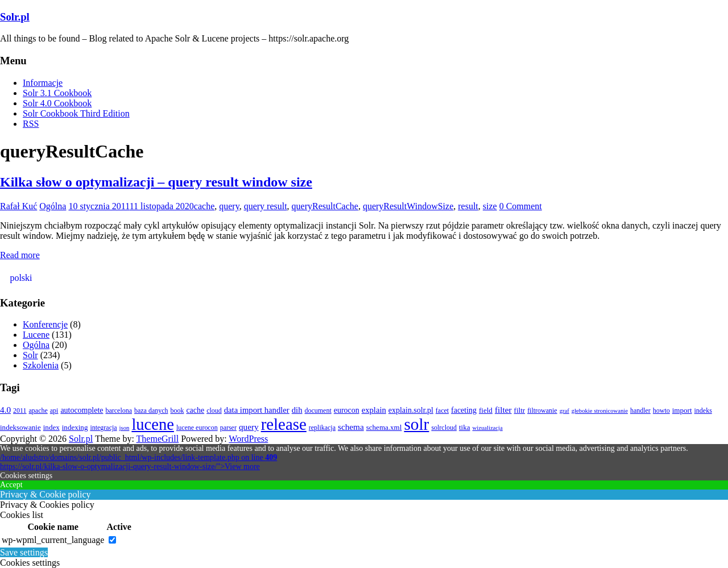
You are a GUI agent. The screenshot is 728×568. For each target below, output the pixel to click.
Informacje (43, 83)
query (229, 206)
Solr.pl (15, 17)
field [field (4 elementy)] (486, 410)
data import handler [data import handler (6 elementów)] (257, 410)
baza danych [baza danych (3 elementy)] (151, 411)
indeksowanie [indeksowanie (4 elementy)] (20, 427)
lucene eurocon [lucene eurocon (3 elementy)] (197, 428)
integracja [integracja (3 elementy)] (103, 428)
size (490, 206)
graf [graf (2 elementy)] (564, 411)
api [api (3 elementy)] (54, 411)
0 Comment (521, 206)
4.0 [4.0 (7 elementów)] (5, 410)
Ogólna (53, 206)
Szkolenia (41, 365)
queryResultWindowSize (408, 206)
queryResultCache (325, 206)
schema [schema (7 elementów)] (351, 427)
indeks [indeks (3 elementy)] (703, 411)
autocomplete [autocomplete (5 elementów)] (82, 410)
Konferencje (45, 324)
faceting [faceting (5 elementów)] (464, 410)
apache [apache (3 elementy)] (38, 411)
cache (204, 206)
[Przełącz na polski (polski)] (19, 278)
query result (266, 206)
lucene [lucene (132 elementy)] (153, 424)
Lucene (36, 335)
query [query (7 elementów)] (249, 427)
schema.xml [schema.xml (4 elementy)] (384, 427)
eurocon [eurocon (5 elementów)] (347, 410)
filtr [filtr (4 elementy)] (520, 410)
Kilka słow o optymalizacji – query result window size (156, 182)
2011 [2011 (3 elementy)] (20, 411)
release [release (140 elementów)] (284, 424)
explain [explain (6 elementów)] (374, 410)
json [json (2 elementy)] (125, 428)
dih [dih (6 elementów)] (297, 410)
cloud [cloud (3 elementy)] (214, 411)
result (468, 206)
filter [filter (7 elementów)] (503, 410)
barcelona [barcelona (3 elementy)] (119, 411)
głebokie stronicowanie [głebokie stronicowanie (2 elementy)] (600, 411)
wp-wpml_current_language (53, 540)
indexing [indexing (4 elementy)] (75, 427)
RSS (31, 124)
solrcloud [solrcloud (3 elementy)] (444, 428)
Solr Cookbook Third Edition (76, 113)
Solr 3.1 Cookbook (57, 93)
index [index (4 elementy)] (51, 427)
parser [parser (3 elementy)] (228, 428)
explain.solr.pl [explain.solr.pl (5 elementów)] (411, 410)
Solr (30, 355)
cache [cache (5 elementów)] (195, 410)
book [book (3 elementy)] (177, 411)
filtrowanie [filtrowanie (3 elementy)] (542, 411)
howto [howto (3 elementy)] (661, 411)
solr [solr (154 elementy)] (416, 424)
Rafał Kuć (18, 206)
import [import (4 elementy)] (682, 410)
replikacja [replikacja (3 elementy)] (322, 428)
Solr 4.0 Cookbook (57, 103)
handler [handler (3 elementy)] (640, 411)
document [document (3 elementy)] (318, 411)
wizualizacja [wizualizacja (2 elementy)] (488, 428)
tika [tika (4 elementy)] (465, 427)
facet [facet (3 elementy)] (442, 411)
